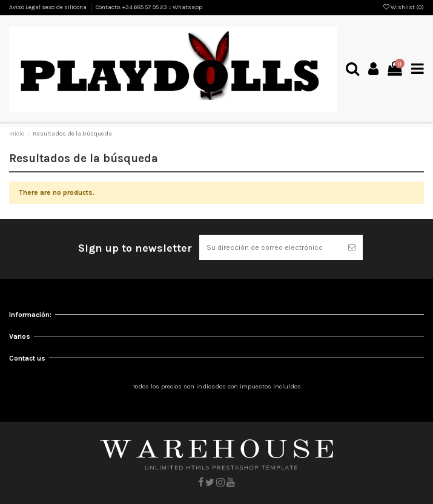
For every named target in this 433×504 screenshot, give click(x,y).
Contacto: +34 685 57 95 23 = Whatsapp (149, 7)
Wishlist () (404, 7)
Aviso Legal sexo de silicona (48, 7)
